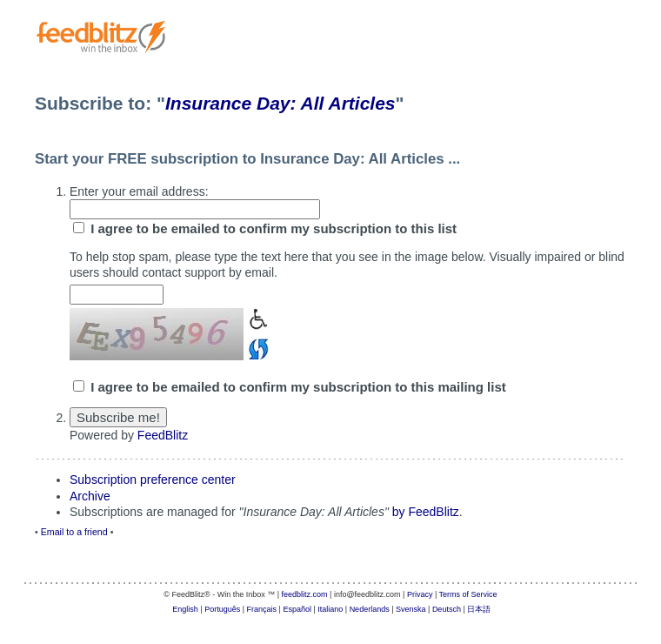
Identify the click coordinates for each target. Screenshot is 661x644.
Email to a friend (74, 532)
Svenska (411, 609)
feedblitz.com (305, 594)
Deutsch (447, 609)
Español (297, 609)
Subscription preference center (153, 480)
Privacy (420, 594)
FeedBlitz (163, 435)
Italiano (330, 609)
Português (222, 609)
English (185, 609)
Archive (90, 496)
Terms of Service (468, 594)
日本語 (479, 609)
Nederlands (370, 609)
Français (262, 609)
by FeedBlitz (426, 512)
